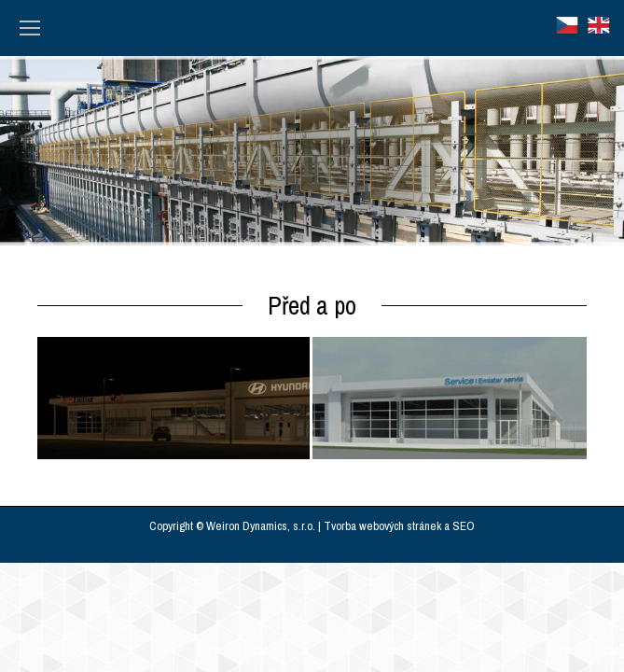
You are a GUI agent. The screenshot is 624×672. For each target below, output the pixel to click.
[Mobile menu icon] (30, 28)
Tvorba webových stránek (382, 526)
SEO (464, 526)
